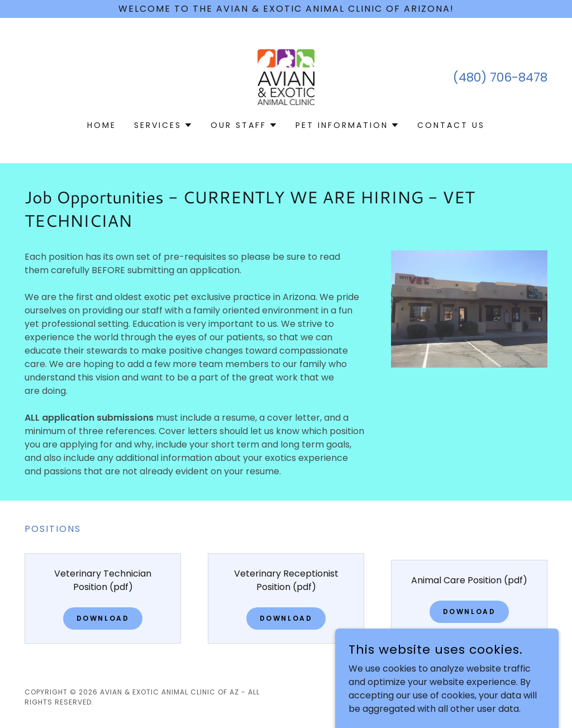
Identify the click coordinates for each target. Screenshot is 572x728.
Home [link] (102, 125)
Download (103, 618)
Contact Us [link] (451, 125)
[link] (286, 76)
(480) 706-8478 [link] (500, 77)
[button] (163, 125)
